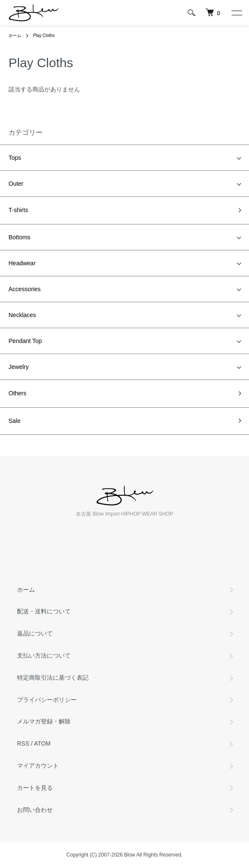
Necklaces (22, 315)
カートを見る (35, 788)
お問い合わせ (35, 810)
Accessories (24, 289)
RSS (23, 743)
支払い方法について (44, 655)
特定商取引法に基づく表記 (53, 678)
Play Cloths (44, 35)
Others (17, 393)
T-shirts (18, 210)
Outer (16, 184)
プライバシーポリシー (47, 700)
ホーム (15, 35)
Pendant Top (25, 341)
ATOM (42, 743)
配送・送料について (44, 611)
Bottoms (19, 237)
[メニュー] (236, 13)
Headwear (22, 263)
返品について (35, 633)
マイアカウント (38, 766)
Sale (14, 421)
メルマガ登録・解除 (44, 721)
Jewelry (19, 367)
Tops (15, 158)
